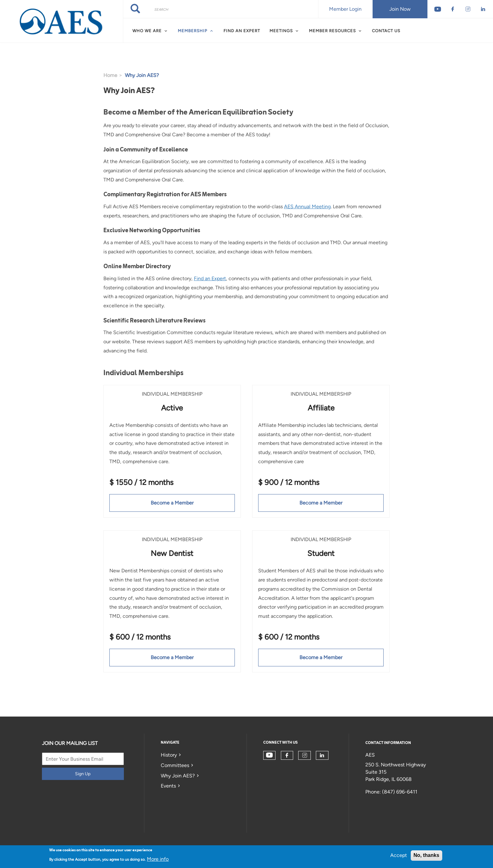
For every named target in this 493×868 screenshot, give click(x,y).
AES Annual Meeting (307, 207)
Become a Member (172, 503)
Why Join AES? (178, 776)
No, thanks (426, 855)
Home (110, 75)
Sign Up (83, 774)
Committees (175, 765)
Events (168, 786)
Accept (399, 855)
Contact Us (386, 31)
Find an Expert (242, 31)
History (169, 755)
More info (158, 859)
